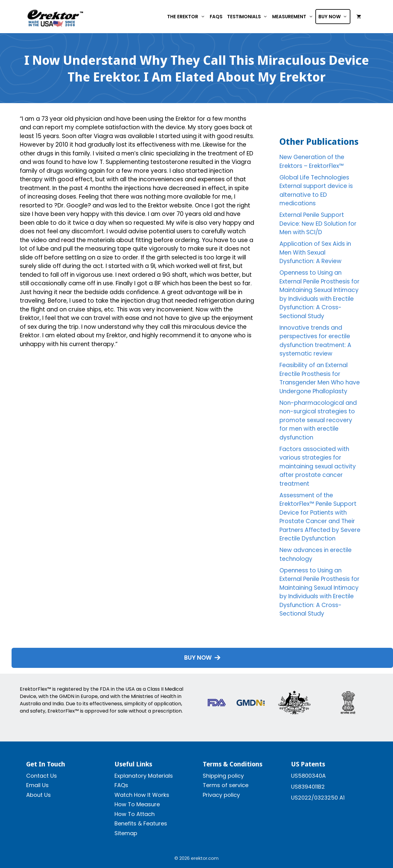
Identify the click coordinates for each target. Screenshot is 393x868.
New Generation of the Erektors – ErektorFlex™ (312, 161)
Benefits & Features (141, 823)
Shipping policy (223, 776)
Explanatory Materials (144, 776)
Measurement (294, 17)
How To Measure (137, 804)
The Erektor (187, 17)
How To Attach (135, 814)
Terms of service (226, 785)
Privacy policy (221, 795)
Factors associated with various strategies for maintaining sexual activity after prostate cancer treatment (318, 466)
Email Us (37, 785)
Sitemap (126, 833)
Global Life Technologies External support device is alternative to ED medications (316, 191)
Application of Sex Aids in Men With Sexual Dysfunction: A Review (315, 252)
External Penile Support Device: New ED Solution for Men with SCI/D (318, 224)
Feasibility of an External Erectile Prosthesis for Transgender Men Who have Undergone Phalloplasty (320, 378)
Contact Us (42, 776)
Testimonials (249, 17)
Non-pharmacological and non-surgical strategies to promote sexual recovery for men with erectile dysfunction (318, 420)
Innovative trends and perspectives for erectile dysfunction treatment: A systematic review (315, 341)
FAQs (216, 17)
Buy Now (334, 17)
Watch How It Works (142, 795)
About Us (39, 795)
